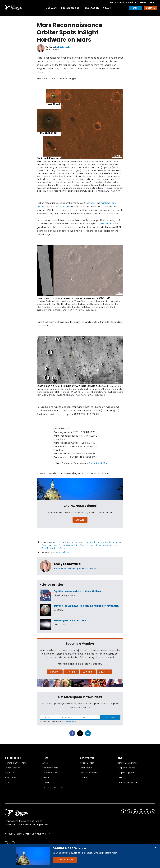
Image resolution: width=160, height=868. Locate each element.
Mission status (72, 545)
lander (92, 203)
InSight (93, 542)
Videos (46, 778)
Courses (47, 782)
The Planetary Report (53, 787)
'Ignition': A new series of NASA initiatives (78, 591)
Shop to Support (126, 773)
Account (130, 2)
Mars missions (109, 542)
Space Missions (12, 768)
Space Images (50, 773)
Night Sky (9, 773)
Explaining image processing (76, 542)
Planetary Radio (50, 768)
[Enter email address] (90, 717)
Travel (121, 778)
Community (117, 2)
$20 (88, 672)
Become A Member (89, 773)
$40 (104, 672)
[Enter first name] (50, 717)
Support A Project (126, 768)
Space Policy (11, 778)
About (107, 8)
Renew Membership (127, 763)
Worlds (62, 548)
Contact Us (29, 834)
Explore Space (70, 8)
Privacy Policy (71, 722)
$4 (55, 672)
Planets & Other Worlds (16, 763)
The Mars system (50, 548)
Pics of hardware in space (92, 545)
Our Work (51, 8)
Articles (66, 552)
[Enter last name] (70, 717)
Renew (142, 2)
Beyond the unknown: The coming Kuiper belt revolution (86, 606)
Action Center (87, 763)
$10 (71, 672)
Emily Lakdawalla (67, 564)
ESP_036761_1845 (105, 224)
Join (136, 8)
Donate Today (65, 859)
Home (58, 552)
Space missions (113, 545)
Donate (150, 8)
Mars (99, 542)
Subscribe (110, 717)
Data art (57, 542)
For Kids (9, 782)
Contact (84, 778)
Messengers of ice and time (70, 620)
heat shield (65, 206)
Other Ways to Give (127, 782)
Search (152, 2)
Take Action (91, 8)
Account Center (13, 834)
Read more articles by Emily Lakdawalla (76, 568)
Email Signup (86, 768)
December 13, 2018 (98, 463)
